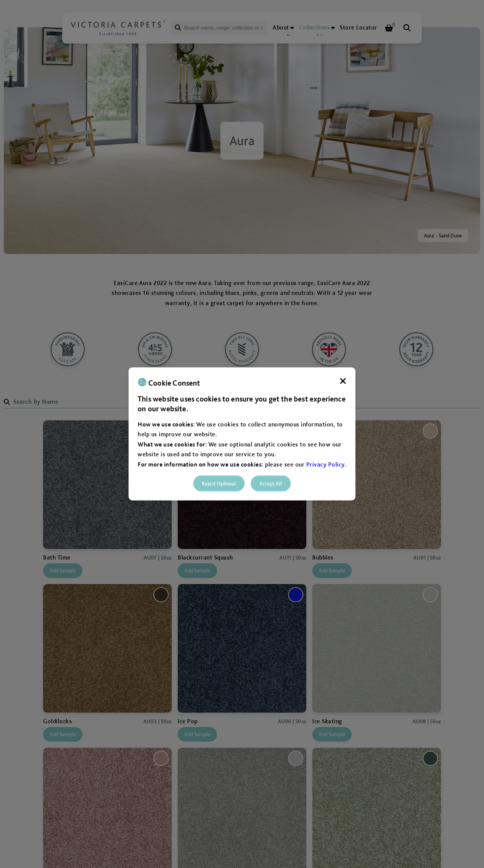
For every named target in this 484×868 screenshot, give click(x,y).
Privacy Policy (326, 464)
